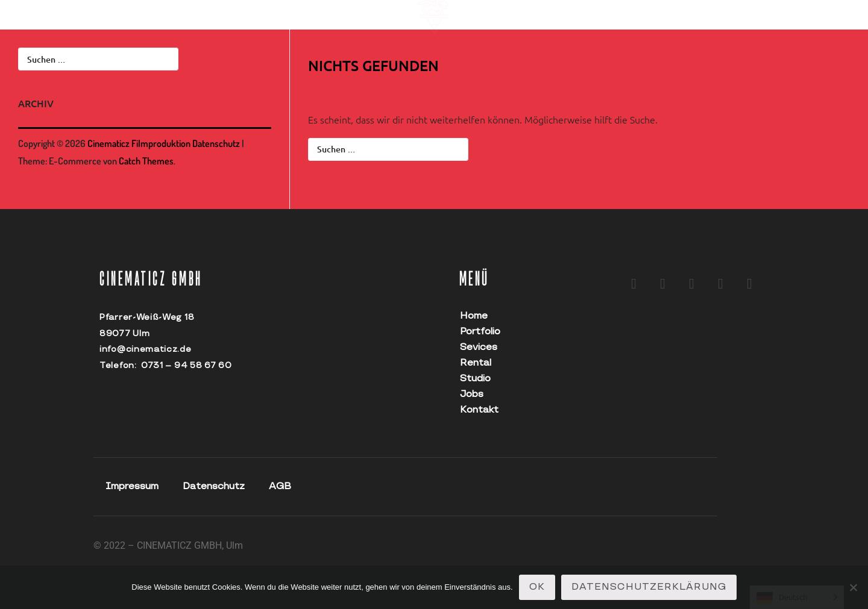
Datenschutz (216, 143)
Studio (475, 379)
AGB (280, 486)
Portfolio (480, 332)
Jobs (472, 394)
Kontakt (479, 410)
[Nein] (853, 587)
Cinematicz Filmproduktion (139, 143)
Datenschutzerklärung (649, 587)
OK (537, 587)
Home (474, 316)
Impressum (132, 486)
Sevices (479, 347)
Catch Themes (146, 161)
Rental (476, 363)
